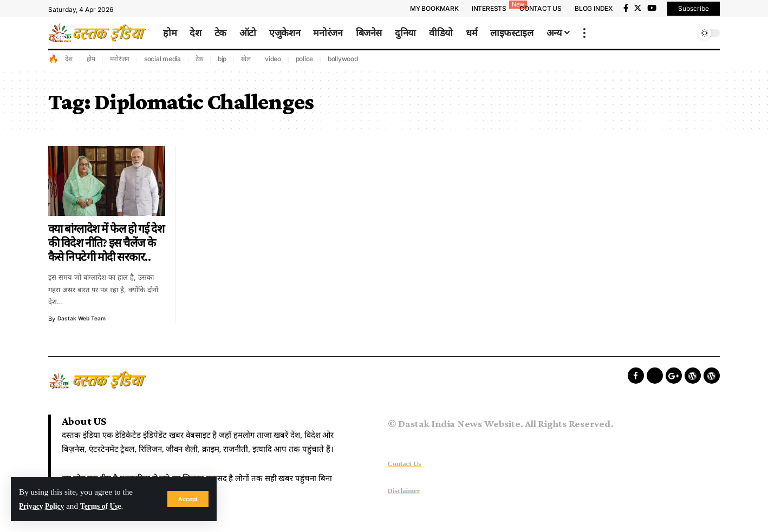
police (305, 59)
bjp (222, 59)
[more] (584, 33)
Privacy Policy (44, 506)
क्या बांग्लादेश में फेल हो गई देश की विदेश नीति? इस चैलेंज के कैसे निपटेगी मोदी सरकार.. (106, 243)
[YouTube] (652, 8)
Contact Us (405, 464)
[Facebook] (626, 8)
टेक (200, 59)
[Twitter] (638, 8)
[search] (685, 33)
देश (69, 59)
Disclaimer (404, 491)
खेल (246, 59)
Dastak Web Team (83, 319)
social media (162, 59)
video (273, 59)
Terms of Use (109, 506)
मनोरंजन (120, 59)
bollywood (343, 59)
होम (91, 59)
